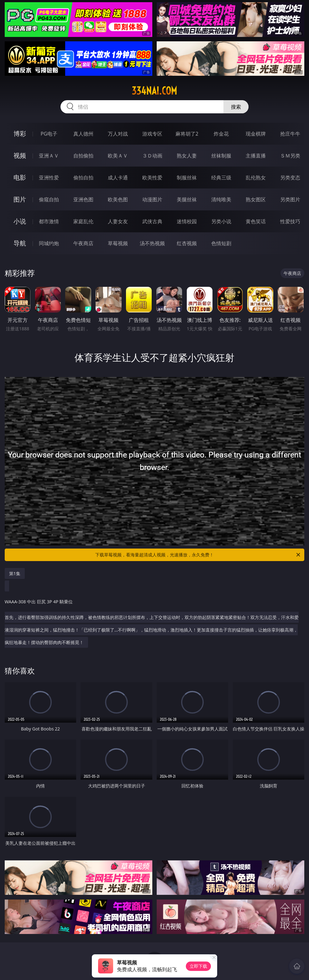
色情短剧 (221, 243)
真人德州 (83, 134)
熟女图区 (256, 199)
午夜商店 (83, 243)
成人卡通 (118, 178)
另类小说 (221, 221)
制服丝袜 (187, 178)
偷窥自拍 (49, 199)
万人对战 (118, 134)
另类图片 (290, 199)
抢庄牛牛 (290, 134)
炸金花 (221, 134)
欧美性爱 (152, 178)
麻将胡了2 (187, 134)
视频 (20, 155)
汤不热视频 (152, 243)
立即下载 (198, 966)
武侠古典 (152, 221)
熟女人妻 (187, 156)
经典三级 (221, 178)
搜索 (236, 107)
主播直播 (256, 156)
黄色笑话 (256, 221)
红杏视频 (187, 243)
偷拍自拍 (83, 178)
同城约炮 (49, 243)
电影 (20, 177)
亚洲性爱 (49, 178)
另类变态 (290, 178)
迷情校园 (187, 221)
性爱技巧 (290, 221)
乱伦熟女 (256, 178)
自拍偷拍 (83, 156)
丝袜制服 (221, 156)
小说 (20, 221)
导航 (20, 243)
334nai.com (154, 91)
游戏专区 (152, 134)
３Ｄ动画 (152, 156)
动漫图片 (152, 199)
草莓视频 (118, 243)
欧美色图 (118, 199)
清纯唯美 (221, 199)
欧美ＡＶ (118, 156)
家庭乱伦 (83, 221)
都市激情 (49, 221)
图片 (20, 199)
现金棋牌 (256, 134)
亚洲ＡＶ (49, 156)
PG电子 (49, 134)
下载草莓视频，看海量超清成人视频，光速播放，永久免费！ (198, 555)
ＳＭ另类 (290, 156)
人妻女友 (118, 221)
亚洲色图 (83, 199)
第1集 (15, 573)
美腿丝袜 (187, 199)
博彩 (20, 134)
